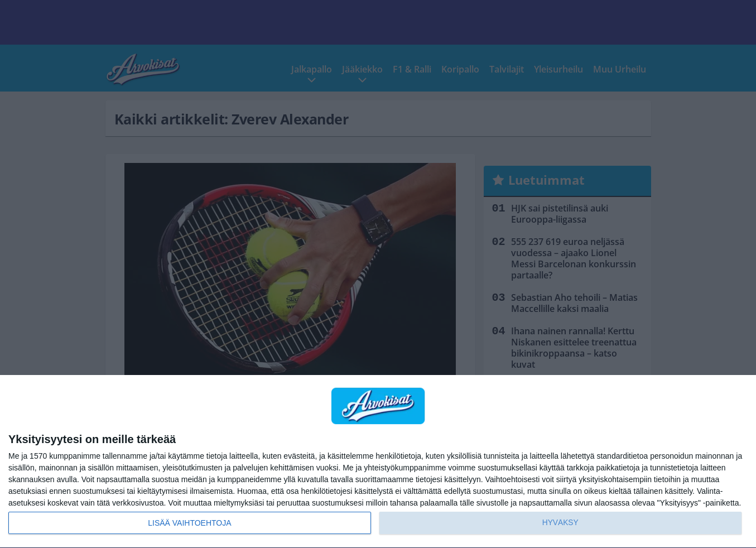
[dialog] (378, 462)
